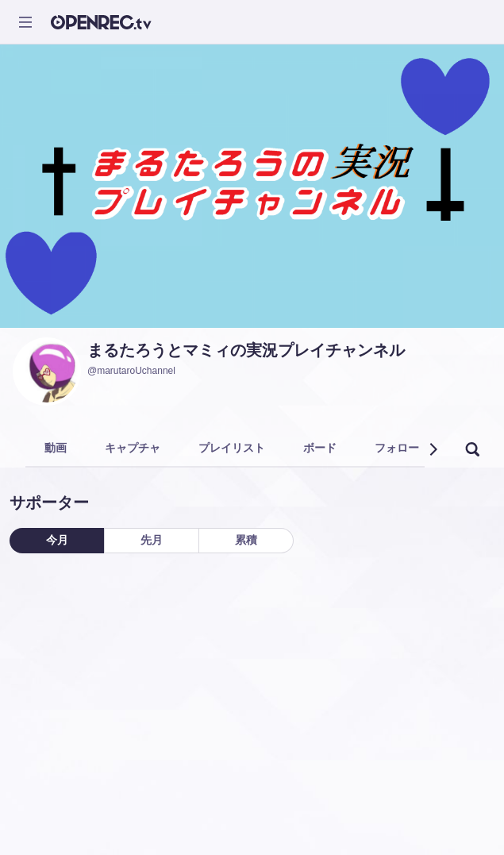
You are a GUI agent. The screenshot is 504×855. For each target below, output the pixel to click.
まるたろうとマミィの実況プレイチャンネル (246, 350)
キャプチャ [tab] (133, 448)
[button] (433, 449)
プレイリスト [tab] (232, 448)
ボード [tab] (320, 448)
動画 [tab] (56, 448)
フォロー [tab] (397, 448)
